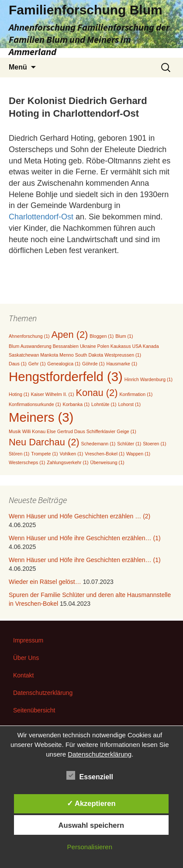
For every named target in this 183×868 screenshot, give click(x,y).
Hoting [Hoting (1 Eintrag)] (19, 394)
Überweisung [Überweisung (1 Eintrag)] (107, 462)
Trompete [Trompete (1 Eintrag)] (44, 454)
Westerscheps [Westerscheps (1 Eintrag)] (27, 462)
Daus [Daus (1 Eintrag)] (18, 364)
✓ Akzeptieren (91, 803)
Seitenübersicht (34, 710)
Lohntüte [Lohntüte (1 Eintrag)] (104, 404)
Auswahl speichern (91, 825)
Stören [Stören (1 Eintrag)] (19, 454)
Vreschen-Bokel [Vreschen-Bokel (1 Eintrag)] (105, 454)
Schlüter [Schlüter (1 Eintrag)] (129, 444)
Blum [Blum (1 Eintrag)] (124, 336)
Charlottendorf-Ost (41, 217)
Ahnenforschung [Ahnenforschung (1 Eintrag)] (29, 336)
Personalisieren (90, 847)
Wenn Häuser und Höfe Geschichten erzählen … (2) (79, 516)
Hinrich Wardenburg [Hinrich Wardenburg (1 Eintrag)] (148, 379)
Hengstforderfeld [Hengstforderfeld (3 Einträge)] (66, 377)
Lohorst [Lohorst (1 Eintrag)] (129, 404)
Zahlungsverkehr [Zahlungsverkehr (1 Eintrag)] (67, 462)
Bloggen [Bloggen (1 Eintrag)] (102, 336)
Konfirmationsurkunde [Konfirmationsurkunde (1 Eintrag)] (35, 404)
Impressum (28, 640)
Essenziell (90, 775)
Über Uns (26, 658)
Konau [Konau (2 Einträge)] (97, 393)
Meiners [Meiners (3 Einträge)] (41, 417)
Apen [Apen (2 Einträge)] (70, 335)
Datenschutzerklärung (43, 693)
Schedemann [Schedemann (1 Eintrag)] (98, 444)
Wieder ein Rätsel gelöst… (45, 582)
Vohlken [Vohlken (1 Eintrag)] (71, 454)
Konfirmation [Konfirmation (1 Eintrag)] (136, 394)
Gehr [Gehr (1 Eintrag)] (37, 364)
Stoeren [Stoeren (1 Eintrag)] (154, 444)
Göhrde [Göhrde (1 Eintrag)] (93, 364)
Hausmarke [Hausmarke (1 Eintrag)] (121, 364)
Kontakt (23, 675)
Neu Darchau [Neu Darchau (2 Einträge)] (44, 442)
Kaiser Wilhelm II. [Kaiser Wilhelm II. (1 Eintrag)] (53, 394)
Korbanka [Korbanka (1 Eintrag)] (76, 404)
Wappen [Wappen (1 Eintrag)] (138, 454)
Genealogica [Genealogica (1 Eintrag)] (64, 364)
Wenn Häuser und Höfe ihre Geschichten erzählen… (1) (85, 538)
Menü (18, 67)
